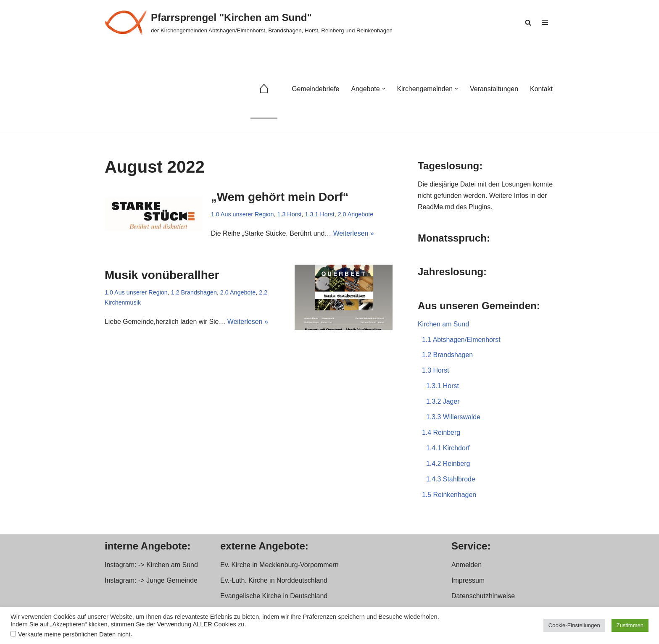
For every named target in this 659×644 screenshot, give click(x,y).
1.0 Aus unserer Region (243, 215)
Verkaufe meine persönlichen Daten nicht (74, 634)
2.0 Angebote (356, 215)
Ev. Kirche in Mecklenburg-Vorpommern (279, 566)
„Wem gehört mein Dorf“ (280, 197)
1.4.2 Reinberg (448, 466)
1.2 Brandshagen (194, 292)
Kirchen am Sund (444, 325)
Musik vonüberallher (162, 275)
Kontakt (541, 89)
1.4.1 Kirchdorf (448, 450)
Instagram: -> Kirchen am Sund (151, 566)
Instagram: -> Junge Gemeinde (151, 582)
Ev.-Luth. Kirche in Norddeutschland (274, 582)
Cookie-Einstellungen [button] (574, 625)
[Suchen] (528, 22)
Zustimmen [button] (630, 625)
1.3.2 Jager (443, 403)
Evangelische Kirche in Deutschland (274, 598)
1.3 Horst (290, 215)
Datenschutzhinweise (483, 598)
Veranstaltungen (494, 89)
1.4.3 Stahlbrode (451, 481)
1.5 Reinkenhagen (449, 497)
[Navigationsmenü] (545, 22)
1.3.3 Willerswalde (453, 419)
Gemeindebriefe (314, 89)
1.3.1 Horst (320, 215)
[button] (383, 89)
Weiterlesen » (354, 234)
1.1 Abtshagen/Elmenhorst (461, 340)
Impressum (468, 582)
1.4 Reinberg (441, 435)
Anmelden (467, 566)
